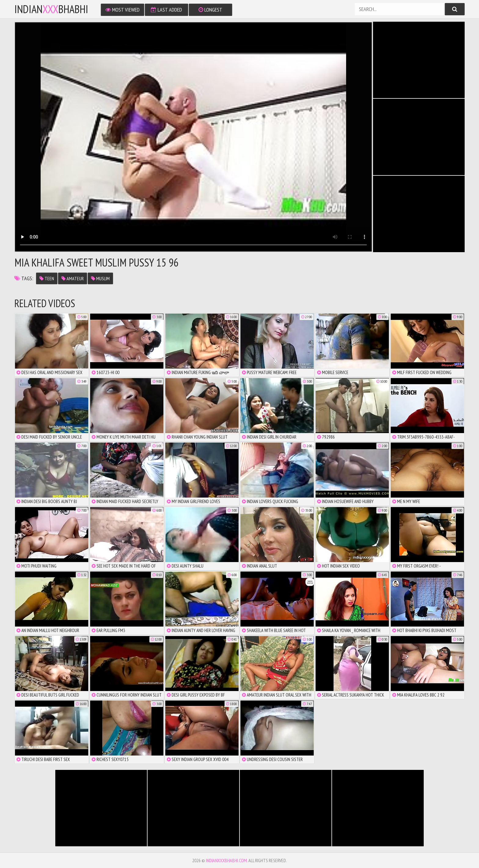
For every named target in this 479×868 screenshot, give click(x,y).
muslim (100, 278)
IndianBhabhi (51, 9)
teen (47, 278)
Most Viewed (122, 10)
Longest (210, 10)
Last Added (166, 10)
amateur (73, 278)
